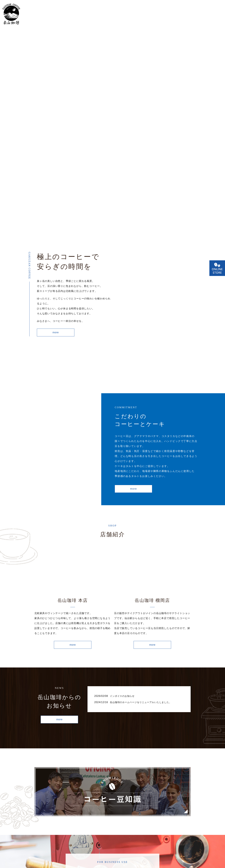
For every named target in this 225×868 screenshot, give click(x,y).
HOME (44, 14)
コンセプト (82, 14)
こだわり (101, 14)
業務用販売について (125, 14)
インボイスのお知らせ (123, 612)
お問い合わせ (211, 14)
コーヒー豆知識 (186, 14)
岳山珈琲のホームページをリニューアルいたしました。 (143, 619)
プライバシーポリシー (118, 856)
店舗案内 (60, 14)
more (56, 246)
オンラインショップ (157, 14)
